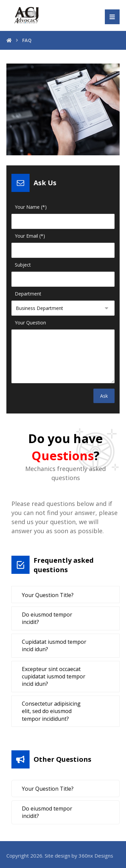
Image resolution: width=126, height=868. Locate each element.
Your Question (30, 323)
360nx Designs (96, 856)
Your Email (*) (30, 236)
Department (28, 294)
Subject (23, 265)
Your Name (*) (31, 207)
